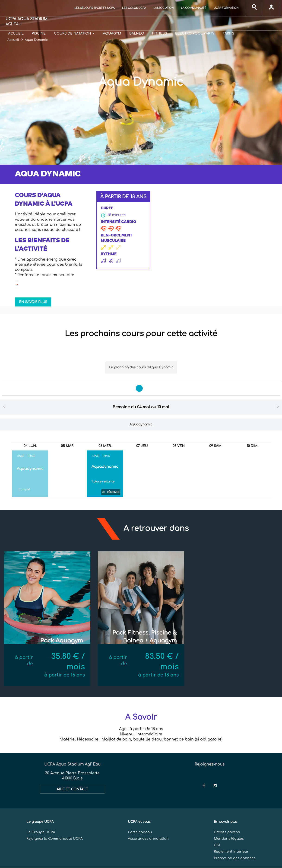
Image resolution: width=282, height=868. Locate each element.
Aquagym (112, 34)
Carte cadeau (140, 832)
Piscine (39, 34)
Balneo (137, 34)
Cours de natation (73, 34)
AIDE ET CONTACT (72, 789)
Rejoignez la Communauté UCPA (55, 839)
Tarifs (228, 34)
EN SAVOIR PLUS (33, 302)
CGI (217, 845)
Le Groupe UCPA (41, 832)
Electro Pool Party (195, 34)
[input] (254, 8)
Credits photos (227, 832)
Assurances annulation (148, 839)
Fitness (160, 34)
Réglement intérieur (231, 852)
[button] (50, 212)
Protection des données (235, 858)
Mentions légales (229, 839)
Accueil (16, 34)
